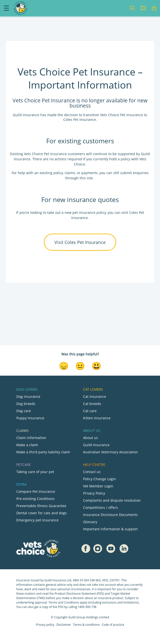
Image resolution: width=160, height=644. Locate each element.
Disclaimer (64, 625)
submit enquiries (134, 173)
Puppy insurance (30, 418)
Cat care (90, 411)
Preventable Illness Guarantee (41, 506)
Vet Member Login (98, 486)
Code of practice (113, 625)
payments (90, 173)
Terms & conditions (86, 625)
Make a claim (27, 445)
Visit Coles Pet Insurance (80, 242)
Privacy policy (45, 625)
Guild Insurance (96, 445)
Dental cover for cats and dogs (42, 513)
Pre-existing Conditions (35, 499)
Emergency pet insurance (37, 520)
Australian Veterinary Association (111, 452)
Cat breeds (92, 404)
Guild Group (77, 617)
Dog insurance (28, 396)
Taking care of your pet (35, 472)
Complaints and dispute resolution (112, 500)
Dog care (24, 411)
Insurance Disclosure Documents (110, 515)
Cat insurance (95, 396)
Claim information (31, 438)
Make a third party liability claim (43, 452)
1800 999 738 (87, 607)
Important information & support (110, 529)
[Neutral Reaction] (80, 366)
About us (91, 438)
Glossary (90, 522)
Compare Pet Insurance (36, 491)
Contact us (92, 472)
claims (70, 173)
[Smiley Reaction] (96, 366)
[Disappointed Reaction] (64, 366)
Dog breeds (26, 404)
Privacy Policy (94, 493)
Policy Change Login (100, 479)
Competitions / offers (101, 507)
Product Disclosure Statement (76, 594)
